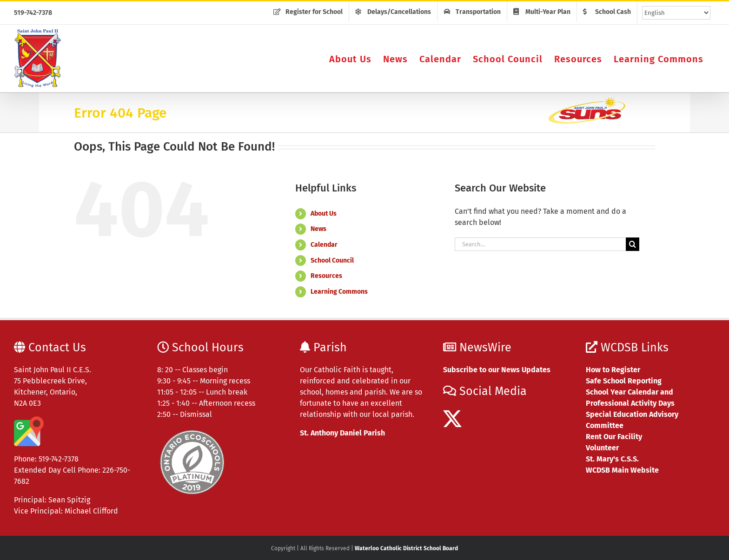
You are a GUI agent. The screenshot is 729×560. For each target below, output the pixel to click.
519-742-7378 (33, 13)
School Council (332, 260)
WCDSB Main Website (622, 470)
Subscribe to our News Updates (497, 370)
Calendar (324, 245)
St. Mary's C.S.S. (612, 459)
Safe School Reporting (624, 381)
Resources (326, 276)
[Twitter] (452, 419)
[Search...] (540, 244)
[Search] (633, 244)
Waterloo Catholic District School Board (406, 548)
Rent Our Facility (614, 437)
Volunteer (602, 448)
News (318, 229)
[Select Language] (676, 13)
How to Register (613, 370)
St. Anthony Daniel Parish (342, 433)
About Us (324, 214)
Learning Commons (339, 292)
